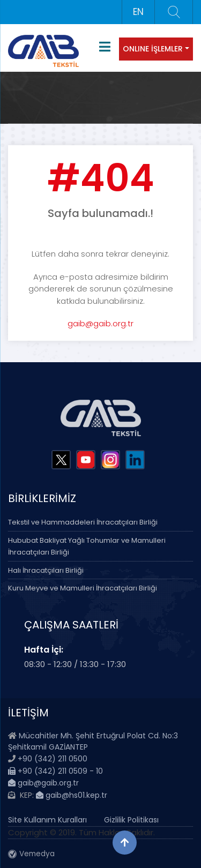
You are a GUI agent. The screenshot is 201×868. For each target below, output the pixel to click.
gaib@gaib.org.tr (100, 323)
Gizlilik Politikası (131, 820)
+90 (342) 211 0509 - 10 (55, 771)
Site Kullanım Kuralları (47, 820)
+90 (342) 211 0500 (53, 759)
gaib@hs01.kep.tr (72, 795)
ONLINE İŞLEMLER (153, 49)
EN (138, 12)
